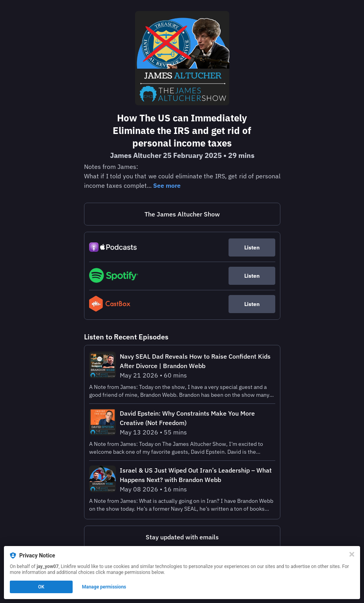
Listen (252, 247)
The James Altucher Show (182, 214)
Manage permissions (104, 587)
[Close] (352, 554)
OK (41, 587)
